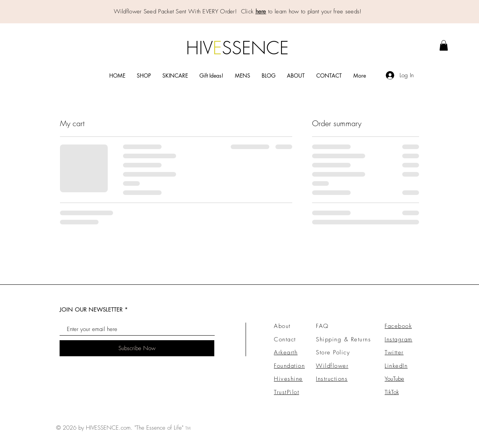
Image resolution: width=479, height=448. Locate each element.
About (282, 326)
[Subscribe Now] (137, 348)
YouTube (394, 379)
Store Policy (333, 352)
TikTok (392, 392)
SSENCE (255, 48)
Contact (285, 339)
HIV (199, 48)
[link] (444, 45)
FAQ (322, 326)
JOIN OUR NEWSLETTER (91, 309)
